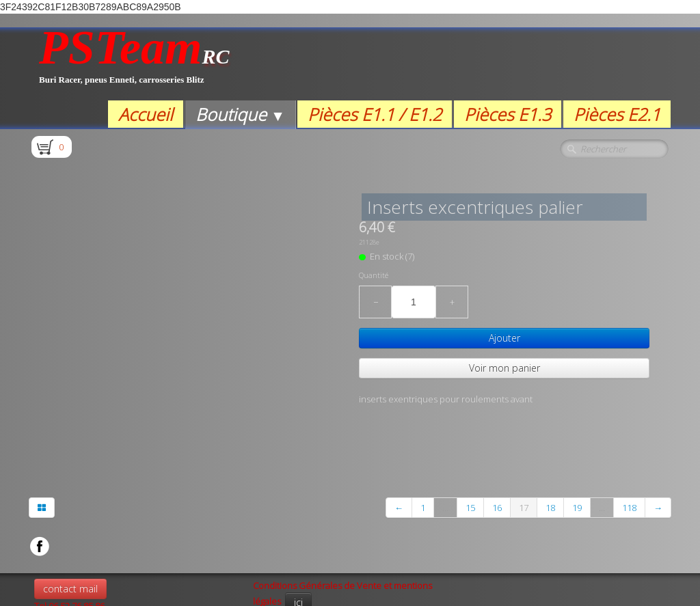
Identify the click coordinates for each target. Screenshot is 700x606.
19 (577, 452)
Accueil (146, 114)
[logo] (134, 64)
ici (298, 546)
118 (629, 452)
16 (497, 452)
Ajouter (504, 338)
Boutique (240, 114)
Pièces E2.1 (617, 114)
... (445, 452)
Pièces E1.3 (508, 114)
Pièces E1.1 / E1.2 (375, 114)
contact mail (70, 533)
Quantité (374, 275)
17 (524, 452)
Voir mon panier (504, 368)
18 (550, 452)
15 (470, 452)
